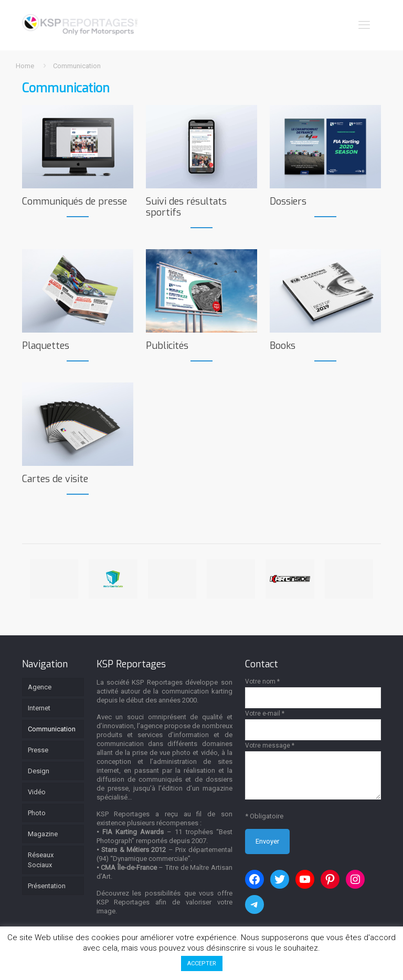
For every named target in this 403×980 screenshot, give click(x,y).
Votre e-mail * (313, 725)
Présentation (47, 886)
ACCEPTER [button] (202, 963)
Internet (39, 708)
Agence (40, 687)
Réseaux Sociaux (41, 860)
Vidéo (37, 792)
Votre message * (313, 771)
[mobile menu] (364, 25)
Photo (37, 813)
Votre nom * (313, 693)
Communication (52, 729)
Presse (38, 750)
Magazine (43, 834)
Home (25, 66)
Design (39, 771)
